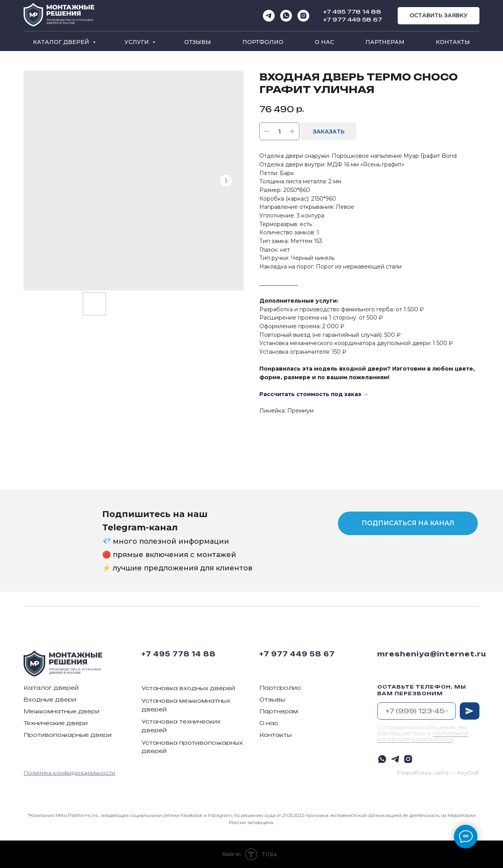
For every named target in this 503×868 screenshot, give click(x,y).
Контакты (453, 42)
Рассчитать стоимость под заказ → (314, 394)
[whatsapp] (286, 16)
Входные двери (50, 699)
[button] (439, 16)
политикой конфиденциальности (423, 736)
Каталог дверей (62, 42)
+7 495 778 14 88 (179, 654)
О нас (324, 42)
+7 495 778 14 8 (350, 12)
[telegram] (269, 16)
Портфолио (263, 42)
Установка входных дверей (188, 688)
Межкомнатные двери (61, 711)
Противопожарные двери (68, 735)
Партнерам (385, 42)
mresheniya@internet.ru (432, 654)
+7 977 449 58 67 (352, 19)
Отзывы (198, 42)
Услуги (138, 42)
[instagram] (303, 16)
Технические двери (56, 723)
